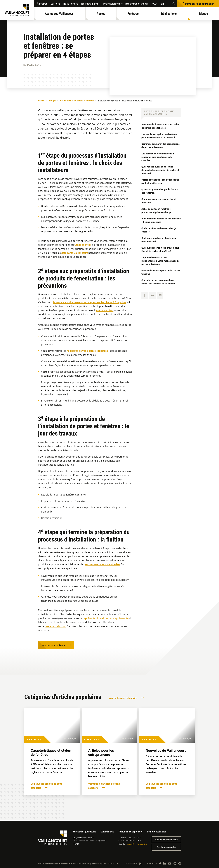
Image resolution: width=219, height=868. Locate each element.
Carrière (55, 4)
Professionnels (112, 4)
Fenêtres (133, 14)
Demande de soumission (166, 840)
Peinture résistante (156, 832)
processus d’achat (55, 626)
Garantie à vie (107, 832)
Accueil (42, 101)
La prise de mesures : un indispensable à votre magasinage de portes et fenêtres (160, 261)
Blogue (203, 14)
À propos (42, 4)
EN (162, 4)
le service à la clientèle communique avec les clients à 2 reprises (90, 302)
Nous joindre (70, 4)
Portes (101, 14)
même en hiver (105, 310)
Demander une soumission (200, 4)
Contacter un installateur (55, 646)
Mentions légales (99, 863)
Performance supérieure (131, 832)
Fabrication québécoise (84, 832)
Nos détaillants (90, 4)
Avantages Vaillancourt (60, 14)
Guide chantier (83, 245)
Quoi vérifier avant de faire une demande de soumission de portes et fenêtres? (160, 170)
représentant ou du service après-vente (106, 618)
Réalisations (169, 14)
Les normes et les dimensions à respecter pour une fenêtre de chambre (159, 157)
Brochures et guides (137, 4)
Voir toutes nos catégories (123, 699)
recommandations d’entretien (102, 564)
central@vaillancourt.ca (137, 844)
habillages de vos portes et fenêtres (87, 351)
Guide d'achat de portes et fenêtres (77, 101)
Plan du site (113, 863)
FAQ (154, 4)
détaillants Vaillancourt (75, 253)
